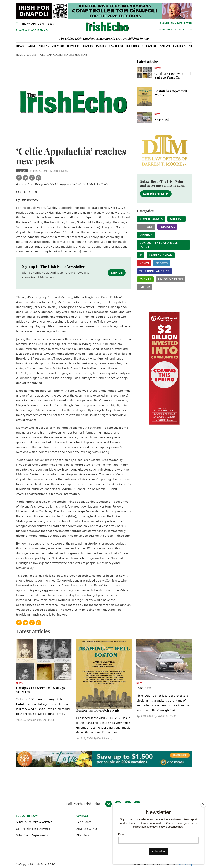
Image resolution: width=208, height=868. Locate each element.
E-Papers (133, 46)
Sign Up (117, 273)
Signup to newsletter (176, 23)
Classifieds (83, 835)
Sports (88, 46)
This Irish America (155, 271)
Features (73, 46)
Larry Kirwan (161, 255)
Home (19, 55)
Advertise (116, 46)
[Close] (203, 804)
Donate (165, 46)
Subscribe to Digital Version (33, 835)
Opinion (44, 46)
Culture (58, 46)
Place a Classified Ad (32, 30)
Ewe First (162, 119)
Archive (176, 219)
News (20, 46)
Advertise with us (87, 829)
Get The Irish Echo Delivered (33, 829)
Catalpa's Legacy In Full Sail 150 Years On (173, 75)
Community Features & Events (158, 245)
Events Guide (182, 46)
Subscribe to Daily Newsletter (34, 822)
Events (101, 46)
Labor (31, 46)
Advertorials (151, 219)
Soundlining (184, 864)
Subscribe (149, 46)
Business (167, 227)
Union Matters (171, 279)
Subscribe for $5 (156, 194)
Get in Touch (84, 822)
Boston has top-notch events (171, 93)
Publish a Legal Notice (175, 30)
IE (141, 255)
